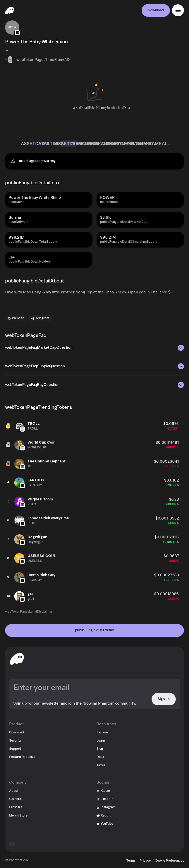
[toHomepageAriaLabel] (17, 659)
